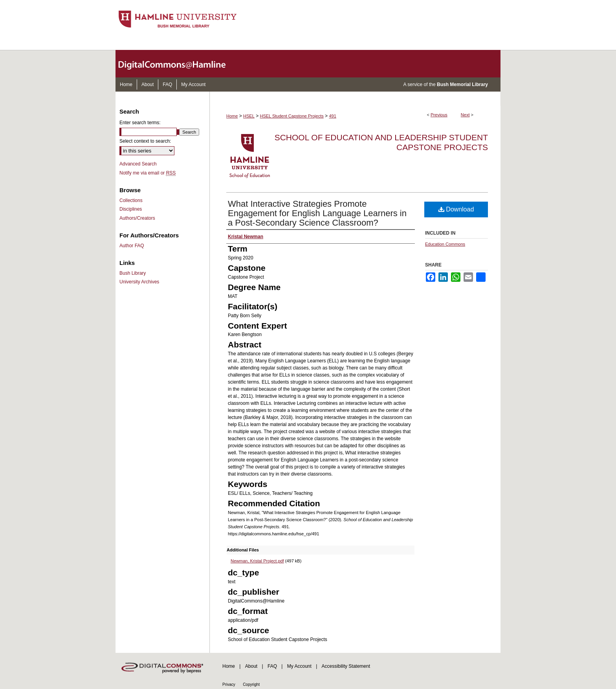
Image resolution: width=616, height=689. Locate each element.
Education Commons (445, 244)
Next (465, 115)
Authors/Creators (137, 218)
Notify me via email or (148, 173)
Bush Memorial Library (462, 85)
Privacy (229, 684)
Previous (439, 115)
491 (332, 116)
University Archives (139, 282)
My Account (299, 666)
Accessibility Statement (346, 666)
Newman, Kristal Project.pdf (257, 561)
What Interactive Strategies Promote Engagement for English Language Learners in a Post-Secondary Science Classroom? (317, 213)
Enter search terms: (140, 123)
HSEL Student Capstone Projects (292, 116)
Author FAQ (132, 246)
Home (232, 116)
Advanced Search (138, 164)
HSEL (249, 116)
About (251, 666)
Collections (131, 200)
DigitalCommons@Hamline (178, 64)
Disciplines (131, 209)
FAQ (272, 666)
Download (456, 209)
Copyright (251, 684)
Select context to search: (145, 141)
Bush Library (133, 273)
